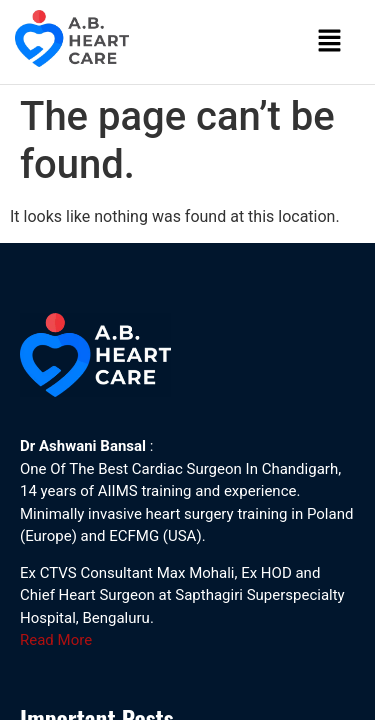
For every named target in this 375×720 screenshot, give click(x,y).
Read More (56, 640)
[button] (330, 42)
